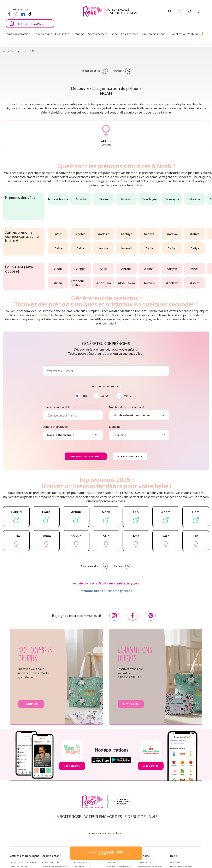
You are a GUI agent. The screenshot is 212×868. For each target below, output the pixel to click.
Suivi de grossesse (83, 862)
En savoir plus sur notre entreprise (106, 833)
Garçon (106, 396)
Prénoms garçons (119, 591)
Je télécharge (72, 766)
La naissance (112, 862)
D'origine (115, 427)
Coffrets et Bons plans (25, 856)
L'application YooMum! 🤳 (187, 34)
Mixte (128, 396)
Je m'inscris (31, 704)
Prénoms (144, 856)
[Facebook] (9, 13)
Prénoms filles (90, 591)
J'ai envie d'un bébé (51, 862)
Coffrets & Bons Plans (31, 24)
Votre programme (19, 34)
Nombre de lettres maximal (126, 407)
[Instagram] (16, 13)
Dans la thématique (55, 427)
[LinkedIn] (23, 13)
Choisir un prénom (147, 862)
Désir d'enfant (51, 856)
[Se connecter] (179, 11)
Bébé (174, 856)
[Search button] (170, 11)
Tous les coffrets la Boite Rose (24, 862)
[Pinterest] (151, 616)
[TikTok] (30, 13)
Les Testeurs (130, 34)
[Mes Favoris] (189, 11)
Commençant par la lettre (59, 407)
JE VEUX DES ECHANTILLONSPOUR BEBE (106, 853)
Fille (84, 396)
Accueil (7, 51)
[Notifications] (199, 11)
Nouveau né (176, 862)
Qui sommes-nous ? (155, 34)
